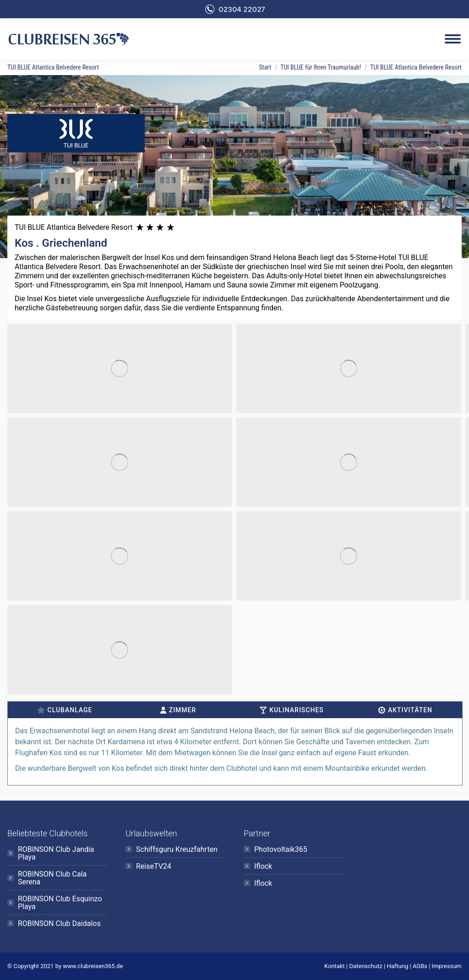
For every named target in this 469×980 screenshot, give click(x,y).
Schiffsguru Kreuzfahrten (177, 849)
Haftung (398, 966)
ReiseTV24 (154, 866)
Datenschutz (365, 966)
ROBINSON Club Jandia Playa (56, 853)
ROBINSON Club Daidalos (59, 923)
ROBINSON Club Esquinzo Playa (60, 903)
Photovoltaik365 (281, 849)
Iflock (263, 866)
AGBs (420, 966)
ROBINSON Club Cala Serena (52, 878)
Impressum (447, 966)
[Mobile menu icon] (453, 39)
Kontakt (335, 966)
